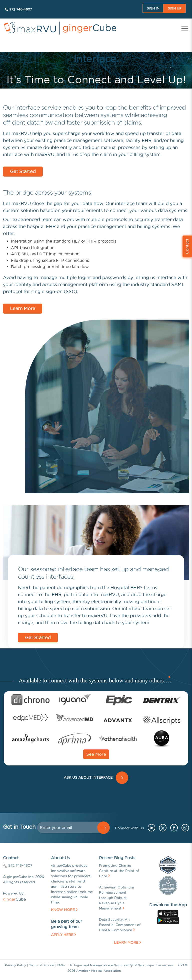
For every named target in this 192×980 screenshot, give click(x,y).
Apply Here (63, 935)
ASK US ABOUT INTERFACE (89, 777)
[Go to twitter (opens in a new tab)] (162, 828)
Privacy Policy (15, 965)
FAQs (61, 965)
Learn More (23, 308)
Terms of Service (41, 965)
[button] (103, 828)
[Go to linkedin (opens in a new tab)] (150, 828)
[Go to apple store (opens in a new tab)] (168, 913)
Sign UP (175, 8)
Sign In (153, 8)
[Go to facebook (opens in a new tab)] (173, 828)
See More (96, 754)
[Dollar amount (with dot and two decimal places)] (69, 828)
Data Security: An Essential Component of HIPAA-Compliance (120, 925)
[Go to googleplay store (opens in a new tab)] (168, 920)
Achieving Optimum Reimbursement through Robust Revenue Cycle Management (116, 898)
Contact (187, 246)
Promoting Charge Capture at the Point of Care (119, 871)
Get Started (23, 171)
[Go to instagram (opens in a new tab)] (184, 828)
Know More (64, 910)
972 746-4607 (18, 9)
